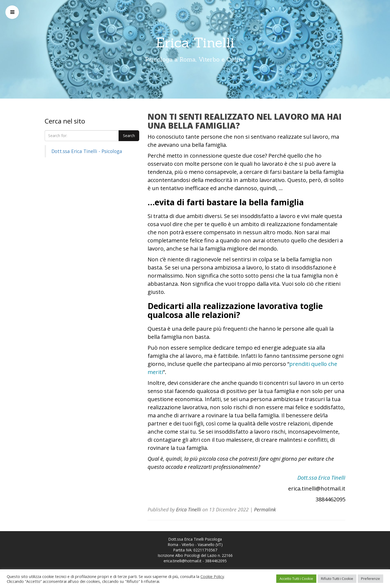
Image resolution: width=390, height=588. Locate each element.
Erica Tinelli (195, 43)
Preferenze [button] (370, 579)
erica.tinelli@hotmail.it (183, 561)
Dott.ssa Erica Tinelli (321, 478)
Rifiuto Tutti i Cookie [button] (337, 579)
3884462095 (216, 561)
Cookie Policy (212, 576)
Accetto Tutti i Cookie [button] (296, 579)
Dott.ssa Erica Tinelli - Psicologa (87, 151)
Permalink (265, 509)
